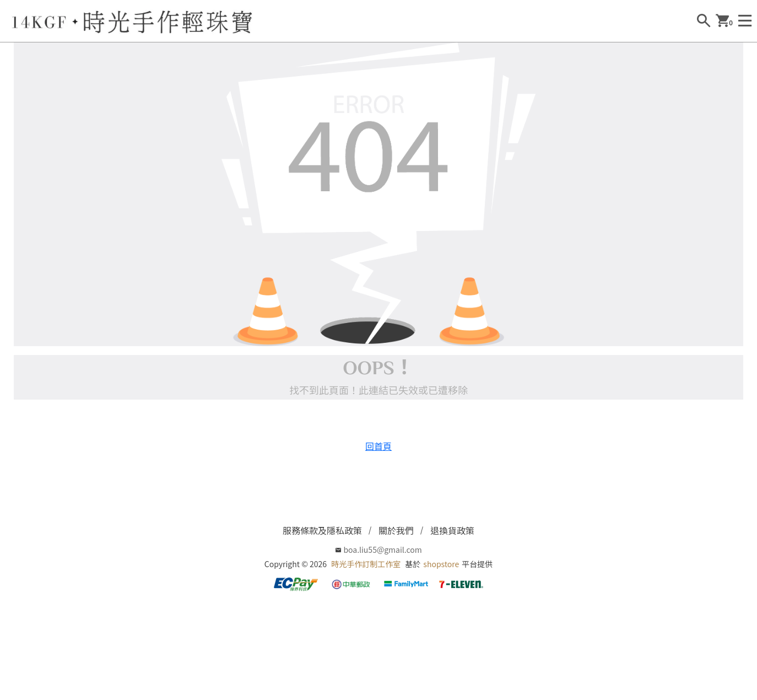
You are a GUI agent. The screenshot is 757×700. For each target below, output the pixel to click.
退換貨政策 (452, 530)
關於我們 (396, 530)
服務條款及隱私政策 (322, 530)
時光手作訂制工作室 (366, 564)
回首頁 (378, 446)
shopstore (441, 564)
